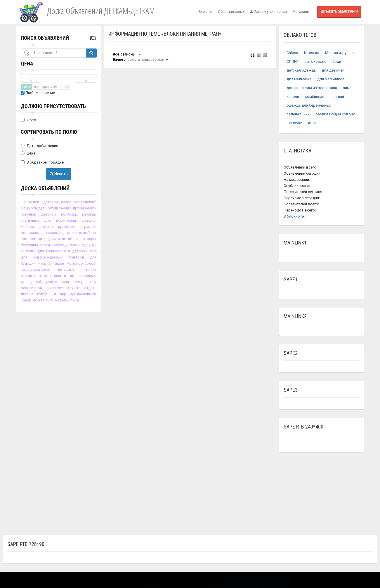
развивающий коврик (335, 114)
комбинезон (316, 97)
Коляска (312, 53)
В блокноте (294, 216)
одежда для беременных (309, 105)
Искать (59, 174)
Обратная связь (231, 12)
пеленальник (298, 114)
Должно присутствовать (53, 106)
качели (293, 97)
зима (347, 88)
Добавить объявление (339, 12)
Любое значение (38, 93)
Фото (28, 120)
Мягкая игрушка (339, 53)
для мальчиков (331, 79)
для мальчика (299, 79)
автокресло (316, 61)
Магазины (301, 12)
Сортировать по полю (49, 132)
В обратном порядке (42, 162)
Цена (27, 64)
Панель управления (269, 12)
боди (337, 61)
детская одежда (301, 70)
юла (312, 123)
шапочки (294, 123)
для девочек (333, 70)
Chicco (292, 53)
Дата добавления (39, 146)
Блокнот (205, 12)
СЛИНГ (293, 61)
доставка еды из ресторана (312, 88)
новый (338, 97)
